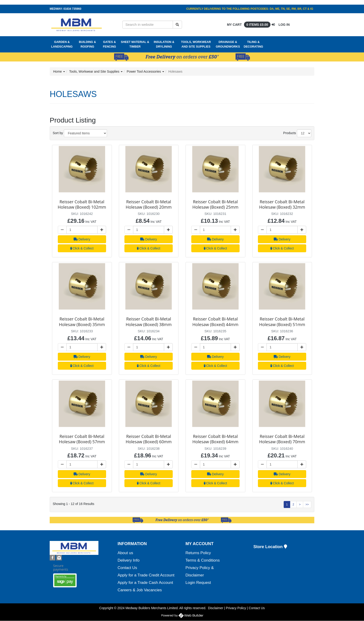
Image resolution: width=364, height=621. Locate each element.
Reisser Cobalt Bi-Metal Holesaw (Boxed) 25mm (215, 204)
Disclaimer (216, 608)
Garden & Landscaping (62, 44)
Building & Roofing (87, 44)
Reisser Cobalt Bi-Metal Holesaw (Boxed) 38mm (149, 322)
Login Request (198, 583)
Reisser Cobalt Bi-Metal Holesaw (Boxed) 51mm (282, 322)
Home (59, 71)
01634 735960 (72, 9)
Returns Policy (198, 553)
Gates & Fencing (109, 44)
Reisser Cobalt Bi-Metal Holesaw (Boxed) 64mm (215, 439)
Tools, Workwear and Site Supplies (196, 44)
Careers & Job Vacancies (140, 590)
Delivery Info (129, 560)
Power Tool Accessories (145, 71)
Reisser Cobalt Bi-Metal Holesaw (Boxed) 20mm (149, 204)
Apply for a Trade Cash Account (145, 583)
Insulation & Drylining (164, 44)
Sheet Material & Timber (135, 44)
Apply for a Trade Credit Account (146, 575)
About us (125, 553)
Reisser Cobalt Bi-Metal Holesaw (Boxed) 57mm (82, 439)
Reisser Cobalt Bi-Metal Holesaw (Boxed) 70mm (282, 439)
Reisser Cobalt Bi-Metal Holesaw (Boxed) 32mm (282, 204)
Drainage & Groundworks (228, 44)
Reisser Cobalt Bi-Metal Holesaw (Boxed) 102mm (82, 204)
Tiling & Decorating (253, 44)
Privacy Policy (236, 608)
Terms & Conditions (203, 560)
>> (307, 505)
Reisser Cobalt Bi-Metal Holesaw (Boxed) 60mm (149, 439)
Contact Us (127, 568)
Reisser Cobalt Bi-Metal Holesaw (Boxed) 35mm (82, 322)
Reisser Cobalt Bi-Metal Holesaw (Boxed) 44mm (215, 322)
